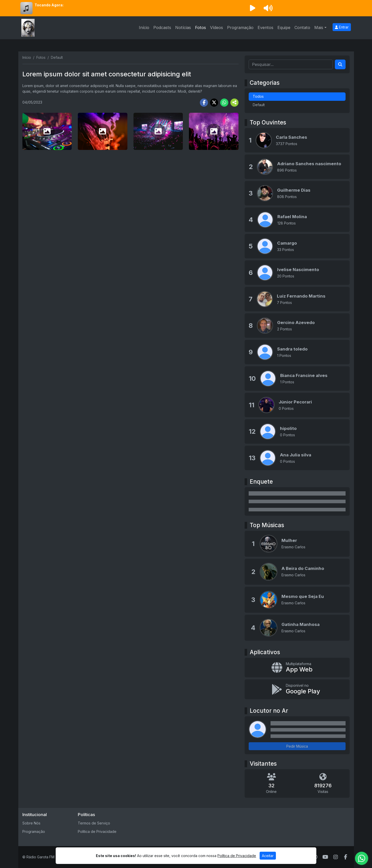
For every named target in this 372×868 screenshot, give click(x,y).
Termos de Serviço (94, 823)
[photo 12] (214, 131)
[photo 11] (158, 131)
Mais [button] (319, 27)
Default (259, 105)
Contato (302, 27)
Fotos (200, 27)
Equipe (284, 27)
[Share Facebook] (204, 103)
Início (144, 27)
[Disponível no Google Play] (297, 689)
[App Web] (297, 668)
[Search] (340, 64)
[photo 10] (103, 131)
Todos (258, 96)
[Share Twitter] (214, 103)
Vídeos (217, 27)
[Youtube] (325, 857)
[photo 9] (47, 131)
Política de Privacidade (97, 831)
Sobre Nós (31, 823)
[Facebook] (346, 857)
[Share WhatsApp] (224, 103)
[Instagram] (336, 857)
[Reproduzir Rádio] (253, 8)
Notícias (183, 27)
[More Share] (234, 103)
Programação (240, 27)
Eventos (265, 27)
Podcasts (162, 27)
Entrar (342, 27)
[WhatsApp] (315, 857)
